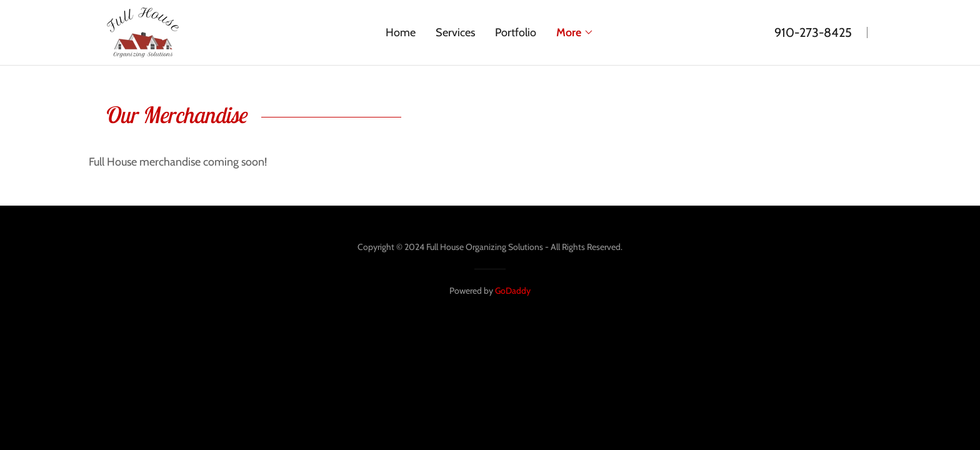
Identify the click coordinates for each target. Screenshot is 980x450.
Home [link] (401, 32)
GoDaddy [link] (513, 291)
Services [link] (455, 32)
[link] (142, 31)
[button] (575, 32)
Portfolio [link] (516, 32)
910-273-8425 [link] (813, 32)
